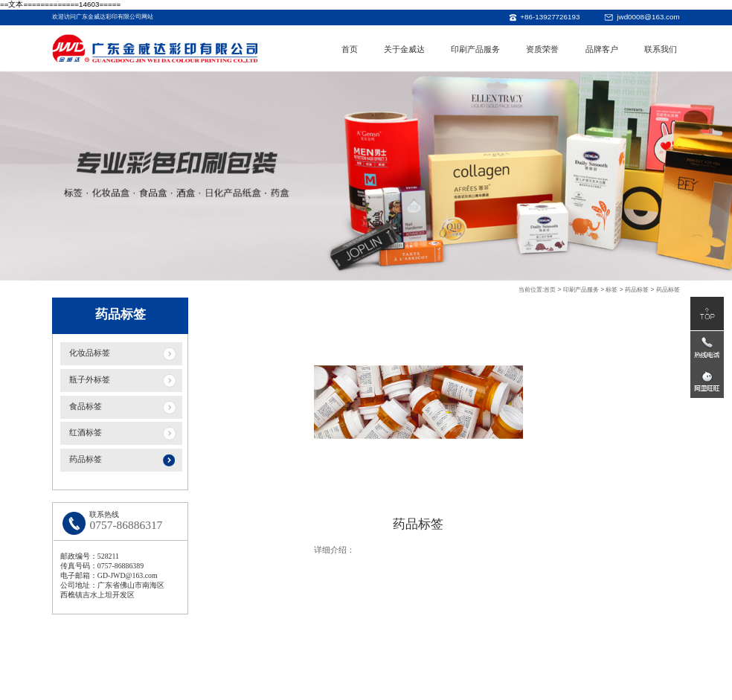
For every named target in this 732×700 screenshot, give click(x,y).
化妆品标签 (90, 353)
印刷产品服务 (475, 49)
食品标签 (86, 407)
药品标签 (86, 460)
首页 (350, 49)
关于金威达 (404, 49)
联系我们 (661, 49)
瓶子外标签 (90, 380)
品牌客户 (602, 49)
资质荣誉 (542, 49)
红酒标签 (86, 434)
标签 (611, 290)
